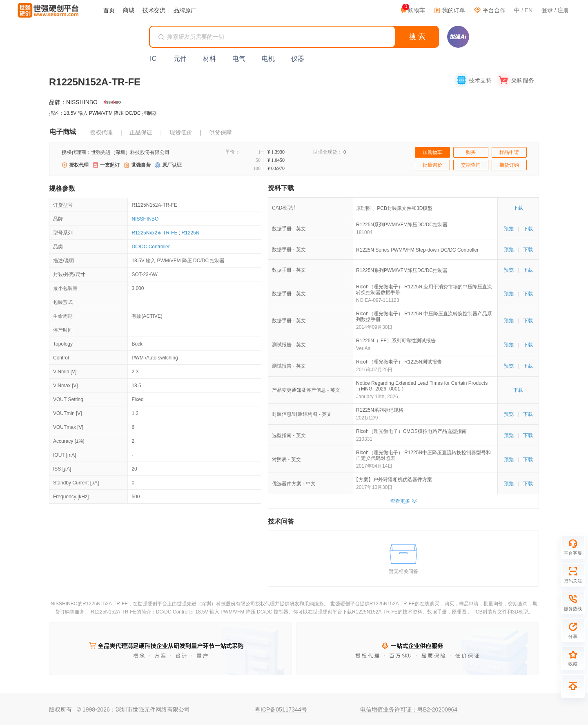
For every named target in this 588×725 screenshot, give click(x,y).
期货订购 (509, 165)
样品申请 (509, 152)
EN (529, 10)
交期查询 (471, 165)
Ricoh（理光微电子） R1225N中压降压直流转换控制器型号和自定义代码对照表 (423, 455)
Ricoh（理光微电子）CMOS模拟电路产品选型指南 (411, 431)
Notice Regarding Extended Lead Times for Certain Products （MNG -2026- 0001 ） (422, 386)
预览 (509, 229)
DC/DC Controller (150, 247)
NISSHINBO (145, 219)
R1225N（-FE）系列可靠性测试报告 (396, 341)
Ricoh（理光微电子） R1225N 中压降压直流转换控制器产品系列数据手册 (424, 317)
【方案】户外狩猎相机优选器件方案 (394, 480)
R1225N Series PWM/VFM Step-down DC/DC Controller (417, 250)
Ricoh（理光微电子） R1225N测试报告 (399, 362)
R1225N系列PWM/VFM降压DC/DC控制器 (402, 225)
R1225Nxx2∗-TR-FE (154, 233)
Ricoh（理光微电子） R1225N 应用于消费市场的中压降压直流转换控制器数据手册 (424, 290)
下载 (518, 208)
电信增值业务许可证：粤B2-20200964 (409, 709)
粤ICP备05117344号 (281, 709)
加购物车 (432, 152)
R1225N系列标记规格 (380, 410)
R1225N (190, 233)
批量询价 (432, 165)
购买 (471, 152)
